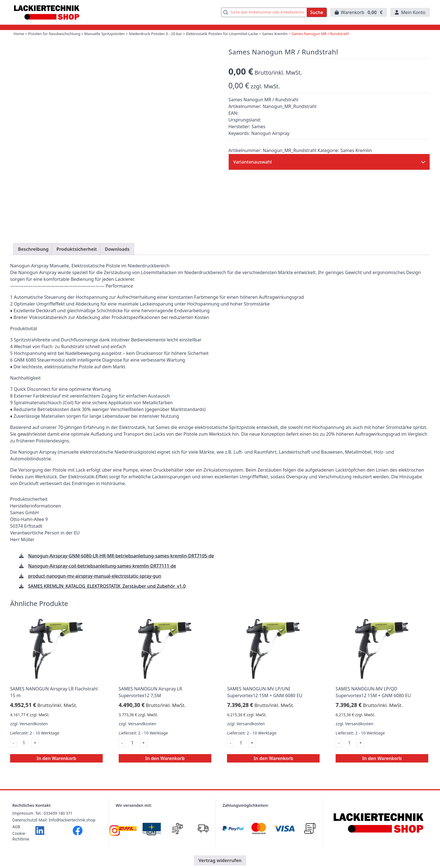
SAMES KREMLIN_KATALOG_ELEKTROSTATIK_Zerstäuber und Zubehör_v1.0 (107, 594)
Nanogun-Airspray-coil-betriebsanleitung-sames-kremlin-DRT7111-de (102, 574)
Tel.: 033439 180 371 (54, 821)
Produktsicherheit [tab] (77, 257)
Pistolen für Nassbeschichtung (58, 42)
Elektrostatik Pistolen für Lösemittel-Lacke (238, 42)
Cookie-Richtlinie (21, 844)
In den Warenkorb (57, 766)
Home (20, 42)
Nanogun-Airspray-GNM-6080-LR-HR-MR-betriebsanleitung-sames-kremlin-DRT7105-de (121, 564)
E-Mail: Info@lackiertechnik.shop (65, 828)
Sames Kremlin (294, 42)
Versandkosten (34, 732)
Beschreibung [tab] (33, 257)
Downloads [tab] (117, 257)
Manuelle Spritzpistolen (112, 42)
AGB (16, 835)
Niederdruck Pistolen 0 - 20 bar (167, 42)
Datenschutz (24, 828)
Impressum (23, 821)
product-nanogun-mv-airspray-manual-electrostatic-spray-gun (95, 584)
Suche (317, 17)
